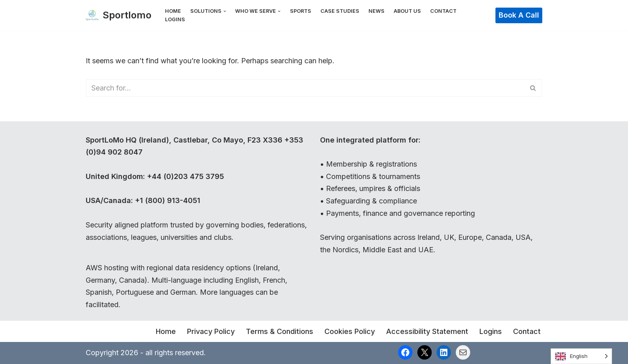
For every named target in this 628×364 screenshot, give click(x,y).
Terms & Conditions (280, 331)
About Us (407, 11)
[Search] (305, 88)
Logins (175, 19)
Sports (301, 11)
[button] (225, 11)
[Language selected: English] (581, 356)
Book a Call (519, 15)
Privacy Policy (211, 331)
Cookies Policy (350, 331)
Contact (443, 11)
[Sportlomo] (119, 15)
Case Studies (340, 11)
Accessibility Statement (427, 331)
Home (173, 11)
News (376, 11)
